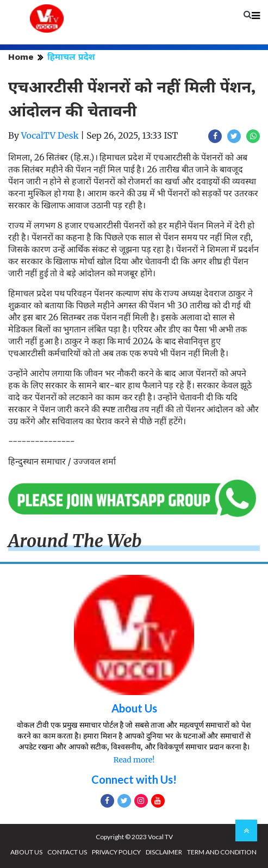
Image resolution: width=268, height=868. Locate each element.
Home (21, 57)
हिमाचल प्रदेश (71, 57)
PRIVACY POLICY (116, 852)
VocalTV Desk (50, 135)
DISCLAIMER (164, 852)
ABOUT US (26, 852)
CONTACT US (67, 852)
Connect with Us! (134, 779)
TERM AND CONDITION (222, 852)
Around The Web (75, 541)
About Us (134, 708)
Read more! (134, 760)
